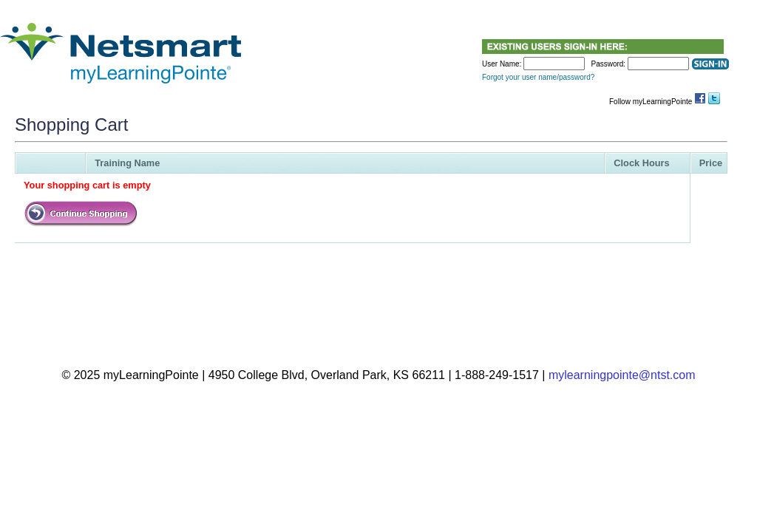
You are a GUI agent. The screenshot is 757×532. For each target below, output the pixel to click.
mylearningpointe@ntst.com (622, 375)
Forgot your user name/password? (538, 77)
